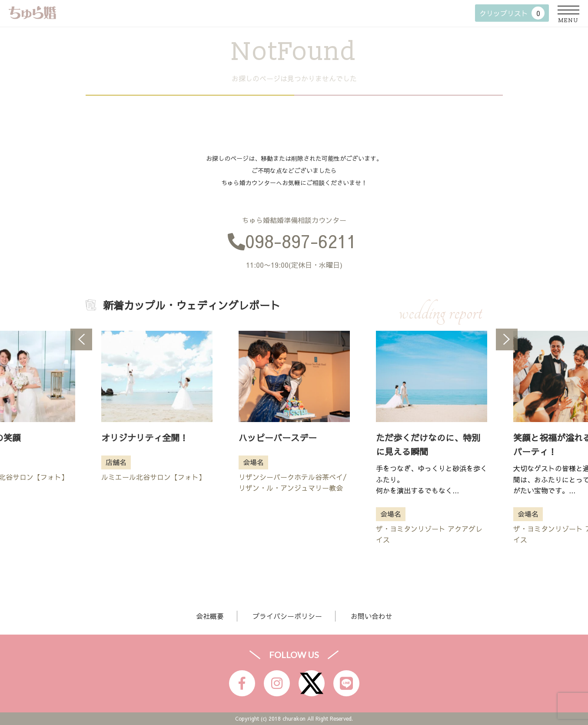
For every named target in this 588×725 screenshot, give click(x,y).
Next (507, 339)
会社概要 (210, 616)
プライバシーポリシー (287, 616)
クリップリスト (512, 13)
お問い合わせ (372, 616)
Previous (81, 339)
